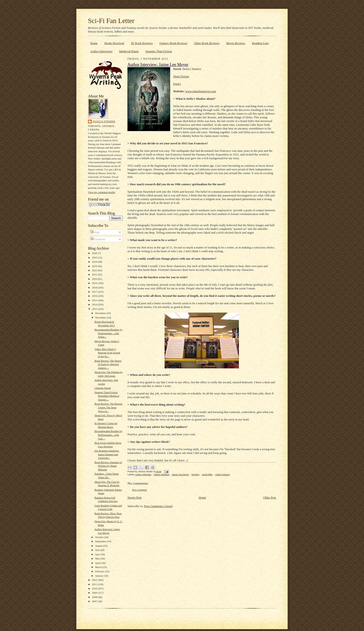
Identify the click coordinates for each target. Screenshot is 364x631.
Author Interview (143, 474)
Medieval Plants (129, 51)
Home (94, 43)
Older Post (270, 497)
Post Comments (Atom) (159, 506)
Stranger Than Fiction (159, 51)
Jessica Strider (104, 121)
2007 (95, 601)
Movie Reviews (236, 43)
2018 (95, 287)
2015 (95, 300)
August (99, 546)
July (98, 550)
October (100, 537)
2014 (95, 304)
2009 (95, 593)
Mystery (195, 474)
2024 (95, 262)
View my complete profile (102, 192)
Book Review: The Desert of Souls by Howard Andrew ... (108, 364)
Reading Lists (260, 43)
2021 (95, 274)
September (101, 541)
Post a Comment (140, 490)
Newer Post (134, 497)
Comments (98, 239)
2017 (95, 292)
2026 (95, 253)
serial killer (207, 474)
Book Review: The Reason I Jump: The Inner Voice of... (108, 407)
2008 (95, 597)
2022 (95, 270)
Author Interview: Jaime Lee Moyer (158, 65)
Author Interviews (101, 51)
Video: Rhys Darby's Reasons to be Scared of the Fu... (107, 353)
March (99, 567)
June (98, 554)
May (98, 558)
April (98, 563)
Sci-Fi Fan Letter (111, 21)
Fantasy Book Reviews (173, 43)
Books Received (114, 43)
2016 (95, 296)
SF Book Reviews (142, 43)
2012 (95, 580)
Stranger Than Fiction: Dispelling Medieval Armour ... (107, 396)
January (100, 576)
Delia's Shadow (162, 474)
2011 (95, 584)
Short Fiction (181, 76)
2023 (95, 266)
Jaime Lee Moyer (180, 474)
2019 (95, 283)
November (101, 317)
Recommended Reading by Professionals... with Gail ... (109, 435)
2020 (95, 279)
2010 (95, 588)
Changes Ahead (103, 388)
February (100, 571)
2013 (95, 309)
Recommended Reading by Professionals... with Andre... (109, 333)
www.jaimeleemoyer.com (201, 91)
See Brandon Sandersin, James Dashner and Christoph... (107, 454)
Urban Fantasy (223, 474)
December (101, 313)
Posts (95, 232)
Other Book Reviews (207, 43)
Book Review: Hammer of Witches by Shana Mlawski (108, 466)
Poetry (177, 84)
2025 (95, 258)
